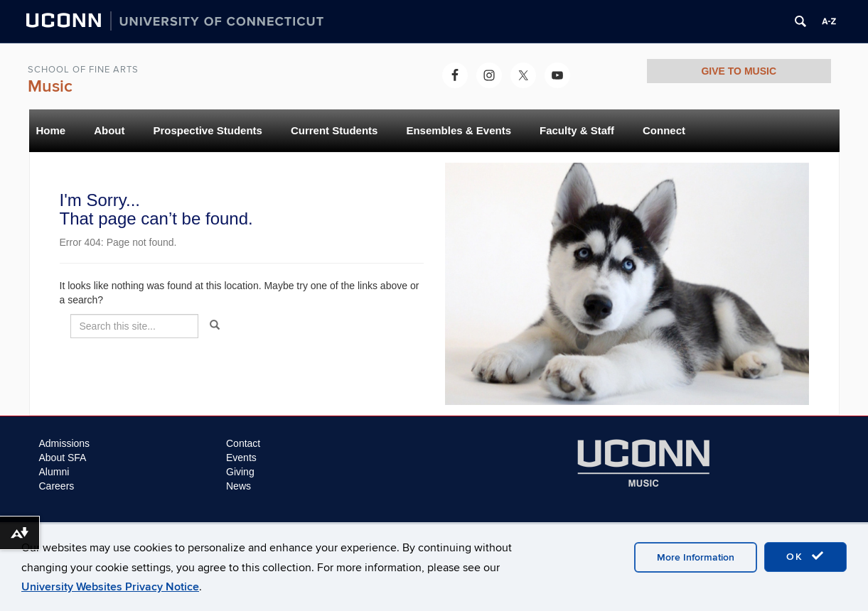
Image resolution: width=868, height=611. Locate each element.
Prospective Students (208, 130)
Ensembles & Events (459, 130)
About (109, 130)
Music (50, 86)
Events (241, 458)
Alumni (54, 472)
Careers (57, 486)
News (239, 486)
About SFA (63, 458)
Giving (240, 472)
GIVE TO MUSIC (739, 71)
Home (51, 130)
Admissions (65, 443)
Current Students (334, 130)
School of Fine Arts (83, 70)
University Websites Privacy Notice (110, 587)
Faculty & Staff (577, 130)
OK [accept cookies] (805, 556)
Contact (243, 443)
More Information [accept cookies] (696, 557)
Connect (664, 130)
